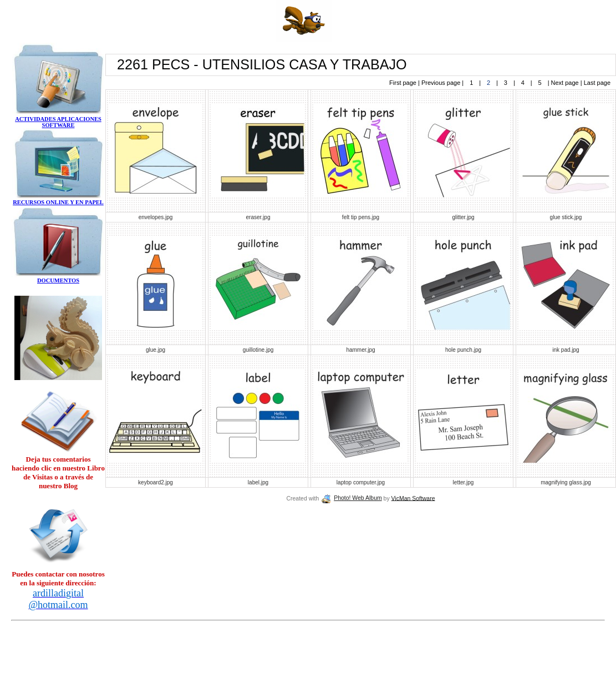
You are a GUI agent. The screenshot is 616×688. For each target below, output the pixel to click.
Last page (596, 83)
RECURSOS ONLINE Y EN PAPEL (58, 202)
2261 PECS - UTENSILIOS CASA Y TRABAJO (262, 64)
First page (404, 83)
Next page (565, 83)
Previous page (442, 83)
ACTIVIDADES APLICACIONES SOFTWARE (58, 122)
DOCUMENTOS (58, 280)
